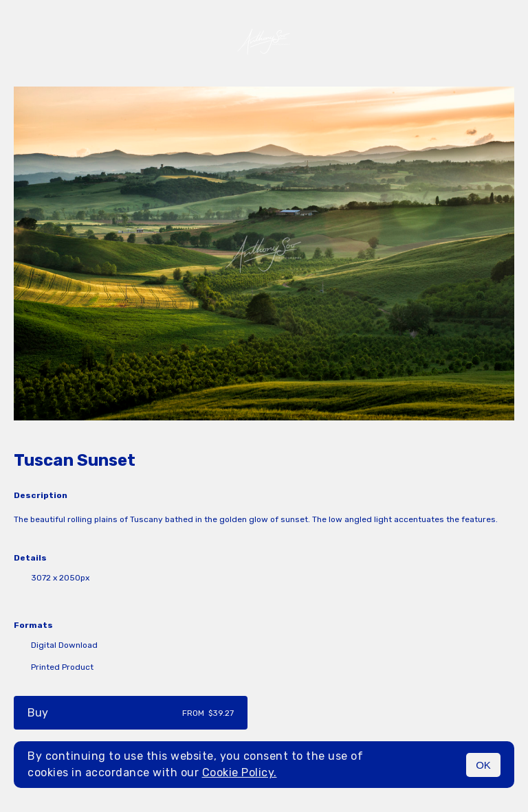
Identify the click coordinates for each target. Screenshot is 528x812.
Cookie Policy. (240, 772)
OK (483, 765)
